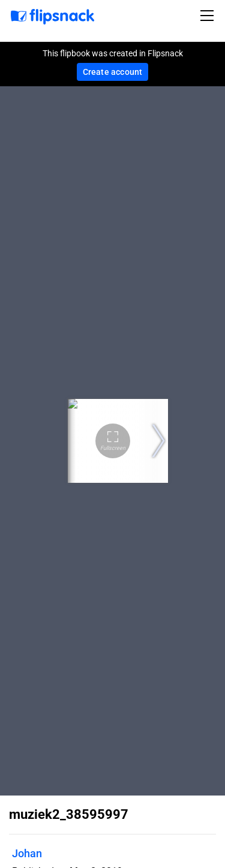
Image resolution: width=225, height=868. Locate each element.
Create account (113, 72)
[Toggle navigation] (209, 16)
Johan (27, 853)
